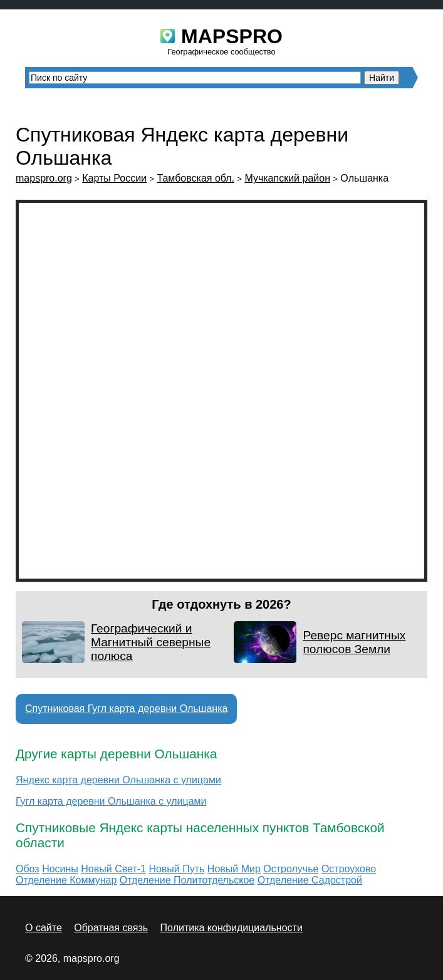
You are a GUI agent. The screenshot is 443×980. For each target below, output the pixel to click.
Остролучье (291, 869)
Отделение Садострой (310, 880)
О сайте (44, 928)
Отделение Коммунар (66, 880)
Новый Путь (176, 869)
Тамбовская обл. (195, 178)
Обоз (28, 869)
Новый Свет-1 (113, 869)
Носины (60, 869)
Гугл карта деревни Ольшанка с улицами (111, 801)
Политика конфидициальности (232, 928)
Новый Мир (234, 869)
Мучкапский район (287, 178)
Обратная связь (111, 928)
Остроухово (349, 869)
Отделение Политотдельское (187, 880)
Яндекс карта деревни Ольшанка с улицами (118, 780)
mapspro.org (44, 178)
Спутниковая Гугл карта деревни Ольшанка (126, 709)
